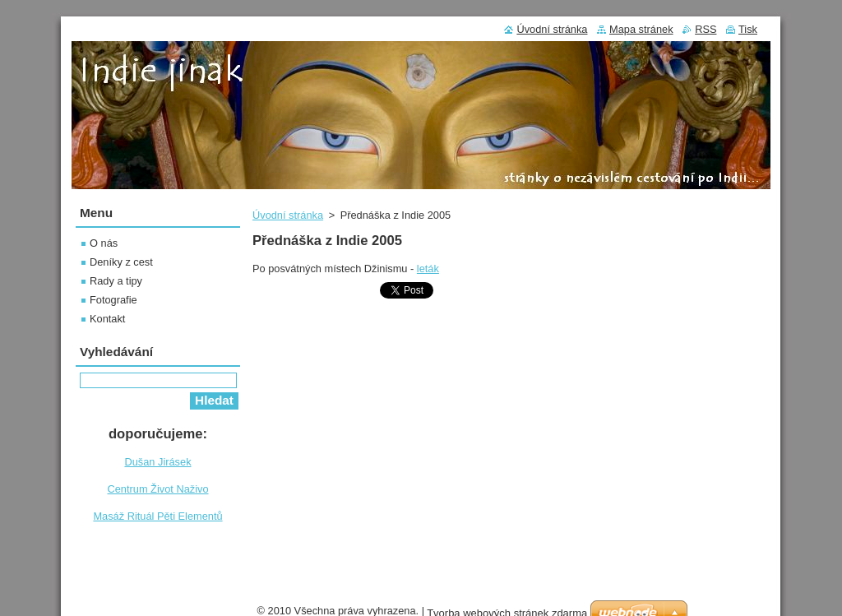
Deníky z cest (121, 262)
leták (428, 269)
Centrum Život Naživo (157, 489)
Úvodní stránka (288, 215)
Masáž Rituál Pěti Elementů (157, 516)
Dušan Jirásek (157, 462)
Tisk (748, 29)
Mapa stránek (641, 29)
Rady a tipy (116, 281)
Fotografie (113, 300)
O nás (104, 243)
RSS (706, 29)
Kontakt (107, 319)
